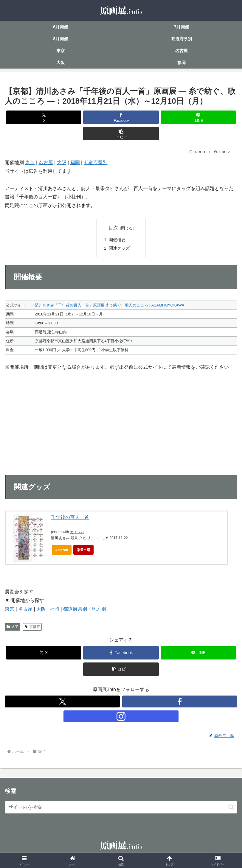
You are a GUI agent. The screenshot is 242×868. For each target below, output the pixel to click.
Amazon (62, 550)
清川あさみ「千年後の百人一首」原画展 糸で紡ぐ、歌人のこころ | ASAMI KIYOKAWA (110, 306)
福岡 (75, 162)
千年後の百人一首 (70, 518)
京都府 (32, 627)
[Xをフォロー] (62, 702)
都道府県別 (96, 162)
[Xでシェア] (44, 117)
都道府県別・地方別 (85, 610)
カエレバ (77, 533)
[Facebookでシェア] (121, 117)
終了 (13, 627)
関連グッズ (119, 248)
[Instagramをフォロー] (121, 717)
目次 (113, 228)
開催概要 (117, 240)
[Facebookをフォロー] (180, 702)
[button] (121, 134)
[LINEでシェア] (198, 117)
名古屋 (46, 162)
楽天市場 (83, 550)
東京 (30, 162)
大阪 (62, 162)
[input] (121, 808)
